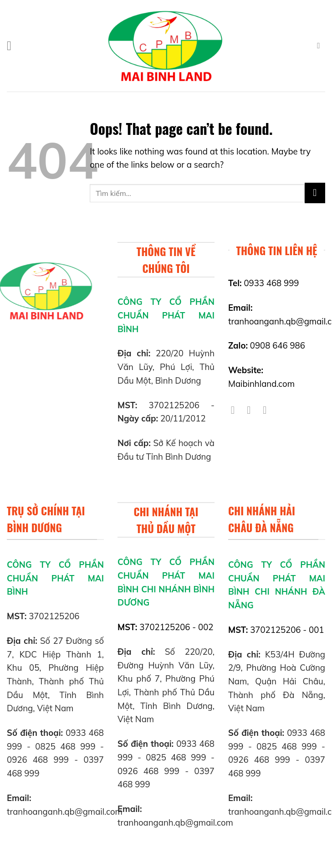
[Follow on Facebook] (236, 410)
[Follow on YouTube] (268, 410)
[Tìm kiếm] (321, 46)
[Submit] (315, 193)
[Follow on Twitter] (252, 410)
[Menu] (13, 46)
